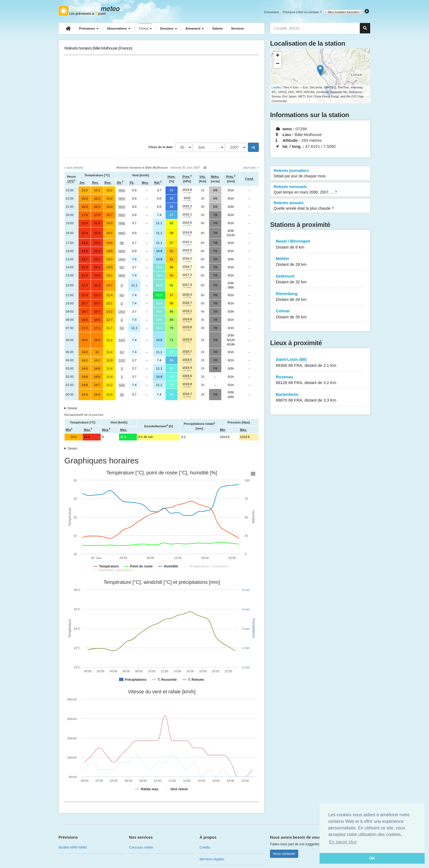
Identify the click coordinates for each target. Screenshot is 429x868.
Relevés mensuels (320, 190)
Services (237, 28)
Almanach (195, 28)
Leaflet (276, 87)
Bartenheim (320, 398)
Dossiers (169, 28)
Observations (119, 28)
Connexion (272, 12)
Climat (145, 28)
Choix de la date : (162, 147)
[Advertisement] (162, 99)
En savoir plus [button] (343, 842)
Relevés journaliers (320, 174)
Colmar (320, 314)
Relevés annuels (320, 206)
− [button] (278, 64)
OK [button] (372, 858)
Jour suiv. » (251, 168)
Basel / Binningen (320, 244)
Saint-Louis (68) (320, 363)
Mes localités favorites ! (343, 12)
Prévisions (89, 28)
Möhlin (320, 262)
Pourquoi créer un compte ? (302, 12)
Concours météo (141, 847)
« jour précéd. (74, 168)
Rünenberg (320, 297)
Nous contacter (284, 854)
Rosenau (320, 380)
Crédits (205, 847)
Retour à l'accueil (91, 11)
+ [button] (278, 56)
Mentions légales (212, 859)
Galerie (217, 28)
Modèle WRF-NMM (73, 847)
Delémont (320, 279)
